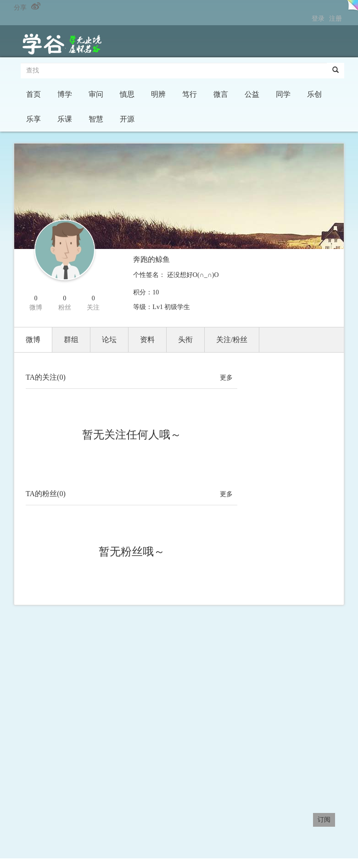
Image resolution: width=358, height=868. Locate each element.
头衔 (185, 340)
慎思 (127, 94)
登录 (318, 19)
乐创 (314, 94)
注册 (336, 19)
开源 (127, 119)
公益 (252, 94)
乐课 (65, 119)
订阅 (324, 820)
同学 (283, 94)
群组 (71, 340)
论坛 (109, 340)
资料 (147, 340)
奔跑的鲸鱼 (151, 259)
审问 (96, 94)
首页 (34, 94)
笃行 (190, 94)
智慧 (96, 119)
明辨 (158, 94)
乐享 (34, 119)
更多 (226, 378)
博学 (65, 94)
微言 (221, 94)
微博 (33, 340)
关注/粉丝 (232, 340)
